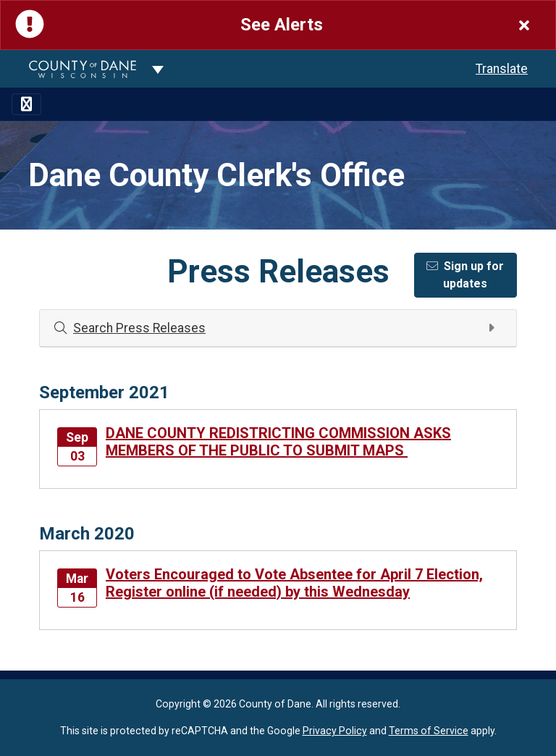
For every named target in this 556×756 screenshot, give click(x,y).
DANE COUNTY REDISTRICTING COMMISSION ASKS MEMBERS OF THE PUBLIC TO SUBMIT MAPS (278, 442)
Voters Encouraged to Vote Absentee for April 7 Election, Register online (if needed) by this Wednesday (294, 583)
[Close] (524, 25)
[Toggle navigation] (26, 104)
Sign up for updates (465, 275)
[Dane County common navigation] (158, 69)
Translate (502, 69)
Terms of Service (429, 731)
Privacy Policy (335, 731)
